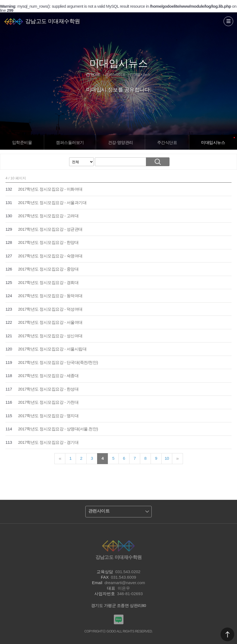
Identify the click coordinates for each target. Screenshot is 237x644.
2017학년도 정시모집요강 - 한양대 (48, 242)
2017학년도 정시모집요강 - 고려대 (48, 216)
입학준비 (22, 142)
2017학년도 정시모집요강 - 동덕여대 (50, 296)
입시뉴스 (213, 142)
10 (167, 458)
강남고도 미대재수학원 (53, 21)
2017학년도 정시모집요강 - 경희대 (48, 282)
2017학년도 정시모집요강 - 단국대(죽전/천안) (58, 362)
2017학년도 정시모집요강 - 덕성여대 (50, 309)
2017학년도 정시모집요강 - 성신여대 (50, 336)
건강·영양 (121, 142)
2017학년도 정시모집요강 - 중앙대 (48, 269)
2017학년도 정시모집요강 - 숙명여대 (50, 256)
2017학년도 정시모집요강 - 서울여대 (50, 322)
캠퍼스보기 (70, 142)
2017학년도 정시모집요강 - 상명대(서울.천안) (58, 429)
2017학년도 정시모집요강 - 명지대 (48, 416)
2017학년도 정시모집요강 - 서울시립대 (52, 349)
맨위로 (227, 634)
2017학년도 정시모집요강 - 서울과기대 (52, 203)
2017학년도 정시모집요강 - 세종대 (48, 376)
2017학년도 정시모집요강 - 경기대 (48, 442)
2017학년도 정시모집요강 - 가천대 (48, 402)
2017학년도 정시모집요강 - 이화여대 (50, 189)
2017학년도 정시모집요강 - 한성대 (48, 389)
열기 (228, 21)
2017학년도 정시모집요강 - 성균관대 (50, 229)
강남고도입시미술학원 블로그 (119, 619)
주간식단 (167, 142)
